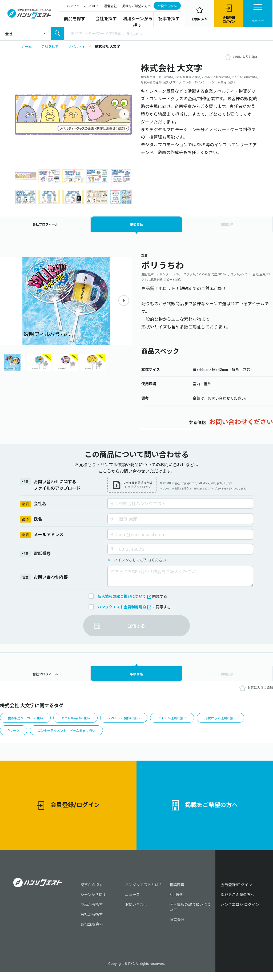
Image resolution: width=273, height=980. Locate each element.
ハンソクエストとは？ (83, 6)
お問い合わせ (136, 912)
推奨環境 (177, 893)
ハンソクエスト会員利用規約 (124, 609)
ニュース (132, 903)
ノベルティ (77, 46)
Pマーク (14, 735)
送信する (136, 628)
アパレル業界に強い (80, 722)
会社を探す (106, 19)
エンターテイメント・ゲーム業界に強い (70, 735)
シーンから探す (93, 903)
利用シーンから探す (138, 22)
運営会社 (110, 6)
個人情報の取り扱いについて (124, 598)
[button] (124, 114)
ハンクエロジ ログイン (240, 912)
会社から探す (92, 922)
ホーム (27, 46)
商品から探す (92, 912)
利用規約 (177, 903)
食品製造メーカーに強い (27, 722)
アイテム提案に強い (181, 722)
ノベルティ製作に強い (131, 722)
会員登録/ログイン (68, 812)
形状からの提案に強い (232, 722)
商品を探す (75, 19)
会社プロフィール (45, 225)
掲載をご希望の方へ (136, 6)
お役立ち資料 (167, 6)
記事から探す (92, 893)
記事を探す (169, 19)
